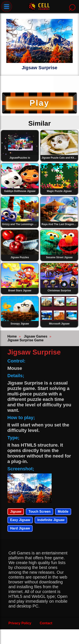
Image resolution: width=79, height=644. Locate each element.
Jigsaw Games (35, 336)
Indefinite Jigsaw (51, 520)
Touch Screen (39, 512)
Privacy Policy (20, 623)
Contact (46, 623)
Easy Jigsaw (20, 520)
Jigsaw (16, 512)
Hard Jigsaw (20, 528)
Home (12, 336)
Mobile (63, 512)
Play (39, 103)
